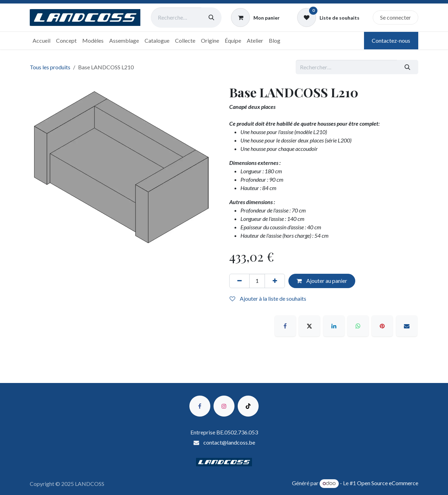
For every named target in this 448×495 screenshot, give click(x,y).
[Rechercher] (211, 18)
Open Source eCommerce (388, 483)
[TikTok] (248, 406)
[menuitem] (41, 41)
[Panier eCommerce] (255, 18)
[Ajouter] (275, 281)
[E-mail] (407, 326)
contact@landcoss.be (229, 442)
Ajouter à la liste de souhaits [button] (268, 298)
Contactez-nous (391, 40)
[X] (309, 326)
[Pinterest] (382, 326)
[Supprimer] (239, 281)
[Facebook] (285, 326)
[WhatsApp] (358, 326)
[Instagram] (224, 406)
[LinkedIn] (334, 326)
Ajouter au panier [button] (322, 281)
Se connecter (395, 17)
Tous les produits (50, 67)
